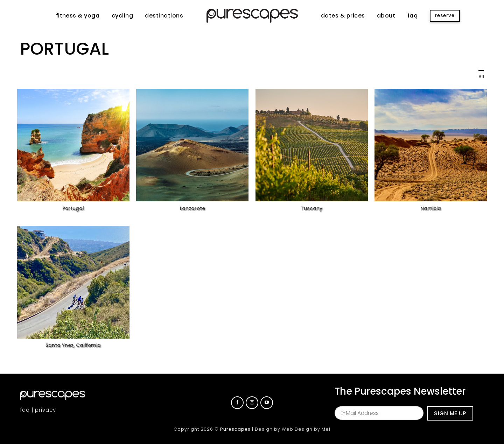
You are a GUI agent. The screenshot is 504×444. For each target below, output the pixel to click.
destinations (164, 16)
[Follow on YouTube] (267, 403)
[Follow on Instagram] (252, 403)
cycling (122, 16)
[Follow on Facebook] (237, 403)
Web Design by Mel (306, 429)
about (386, 16)
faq (412, 16)
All (481, 77)
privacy (45, 410)
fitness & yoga (78, 16)
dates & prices (343, 16)
